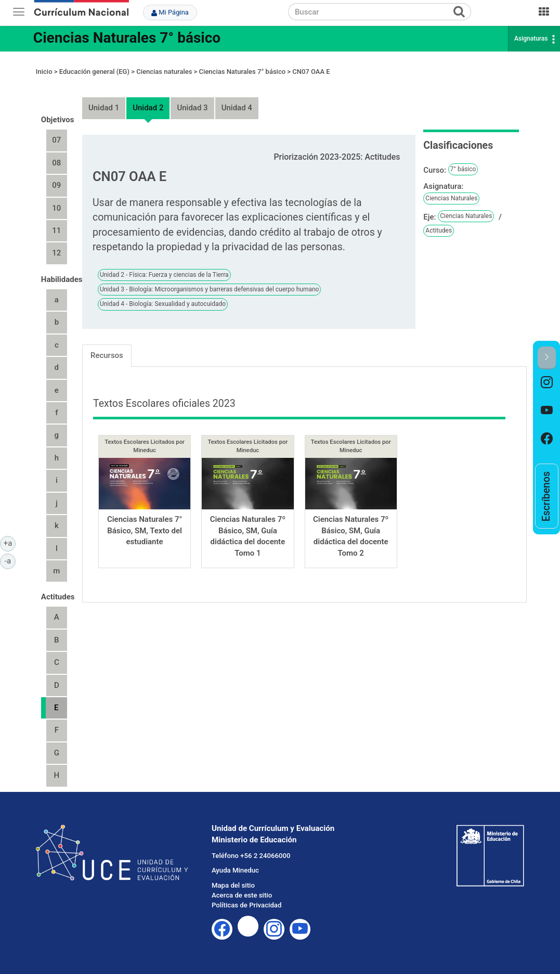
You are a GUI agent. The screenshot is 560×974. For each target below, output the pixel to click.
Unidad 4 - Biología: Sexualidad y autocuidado (163, 304)
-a (10, 560)
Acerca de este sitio (242, 895)
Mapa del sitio (233, 885)
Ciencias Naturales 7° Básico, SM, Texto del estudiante (145, 530)
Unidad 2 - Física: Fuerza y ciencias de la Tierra (164, 275)
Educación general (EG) (94, 72)
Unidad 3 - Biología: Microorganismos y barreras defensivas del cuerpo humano (209, 289)
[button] (547, 358)
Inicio (44, 72)
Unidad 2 (148, 108)
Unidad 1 (104, 108)
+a (10, 543)
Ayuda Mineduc (235, 870)
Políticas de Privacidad (246, 905)
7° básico (463, 169)
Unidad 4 (237, 108)
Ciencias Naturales (451, 198)
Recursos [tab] (107, 355)
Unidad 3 (192, 108)
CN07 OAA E (311, 72)
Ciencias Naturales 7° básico (127, 38)
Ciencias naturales (164, 72)
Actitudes (439, 230)
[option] (547, 383)
